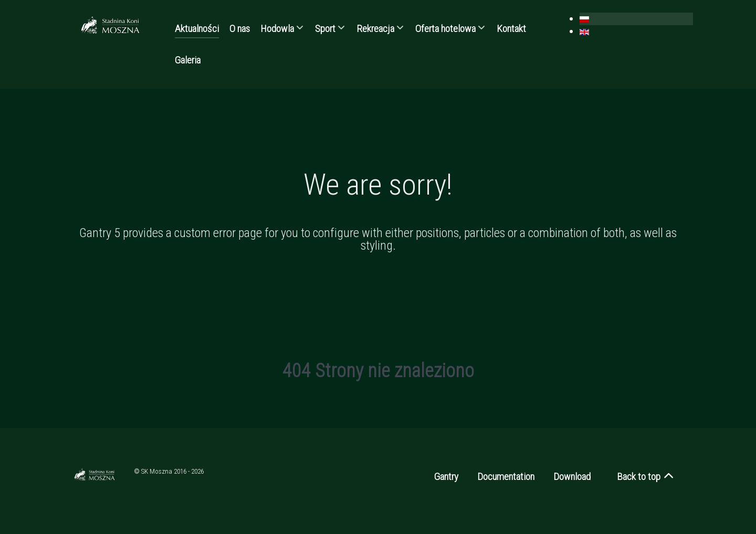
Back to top (646, 477)
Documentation (506, 477)
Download (572, 477)
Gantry (446, 477)
